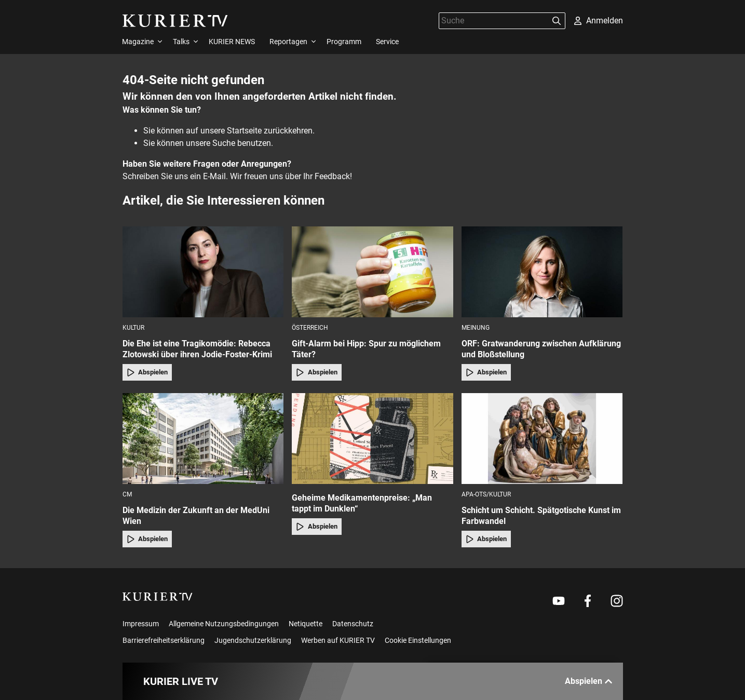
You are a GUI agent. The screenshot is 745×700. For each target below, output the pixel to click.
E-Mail (214, 176)
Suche (224, 143)
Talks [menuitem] (181, 42)
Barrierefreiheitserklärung (164, 640)
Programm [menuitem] (344, 42)
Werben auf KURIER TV (338, 640)
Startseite (244, 131)
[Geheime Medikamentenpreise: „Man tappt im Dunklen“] (372, 439)
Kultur (133, 328)
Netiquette (306, 624)
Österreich (310, 328)
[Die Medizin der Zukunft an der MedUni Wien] (203, 439)
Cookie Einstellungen (418, 640)
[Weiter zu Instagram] (617, 601)
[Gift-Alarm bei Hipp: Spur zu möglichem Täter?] (372, 272)
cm (127, 494)
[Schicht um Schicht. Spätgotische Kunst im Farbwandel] (542, 439)
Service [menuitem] (387, 42)
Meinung (476, 328)
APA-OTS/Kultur (486, 494)
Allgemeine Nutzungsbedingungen (224, 624)
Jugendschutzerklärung (253, 640)
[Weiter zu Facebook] (588, 601)
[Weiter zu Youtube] (559, 601)
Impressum (141, 624)
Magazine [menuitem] (138, 42)
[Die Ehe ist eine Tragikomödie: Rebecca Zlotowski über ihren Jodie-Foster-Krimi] (203, 272)
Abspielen (147, 372)
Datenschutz (353, 624)
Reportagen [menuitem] (288, 42)
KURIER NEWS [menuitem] (232, 42)
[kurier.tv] (158, 597)
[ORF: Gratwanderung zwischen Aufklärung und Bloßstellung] (542, 272)
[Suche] (494, 21)
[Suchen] (557, 21)
